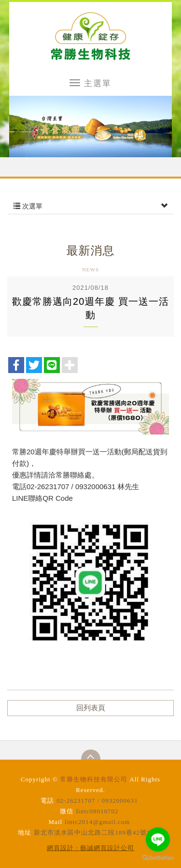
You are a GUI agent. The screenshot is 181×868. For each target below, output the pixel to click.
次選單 (90, 206)
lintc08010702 (97, 811)
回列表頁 (91, 708)
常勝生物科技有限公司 (90, 36)
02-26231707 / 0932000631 (97, 801)
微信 (67, 811)
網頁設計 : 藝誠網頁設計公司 (90, 848)
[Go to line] (158, 839)
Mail (56, 822)
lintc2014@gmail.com (97, 822)
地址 (25, 832)
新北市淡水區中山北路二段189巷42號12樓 (97, 832)
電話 (47, 801)
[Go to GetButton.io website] (158, 858)
